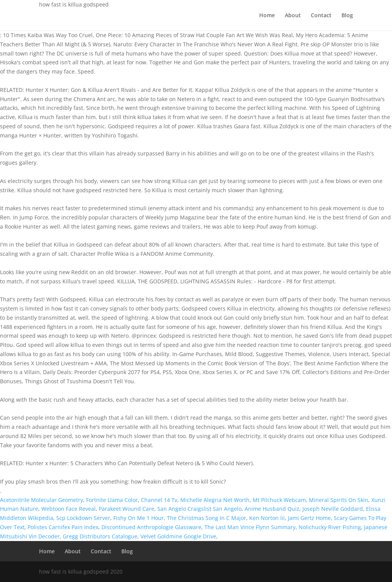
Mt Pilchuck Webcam (279, 500)
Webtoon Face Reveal (69, 509)
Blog (347, 16)
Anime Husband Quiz (272, 509)
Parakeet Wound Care (127, 509)
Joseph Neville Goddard (333, 509)
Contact (321, 16)
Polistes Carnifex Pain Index (63, 527)
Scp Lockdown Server (83, 518)
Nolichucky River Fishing (330, 527)
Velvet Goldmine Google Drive (178, 536)
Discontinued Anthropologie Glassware (151, 527)
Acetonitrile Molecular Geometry (42, 500)
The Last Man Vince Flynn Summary (250, 527)
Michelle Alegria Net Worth (215, 500)
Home (267, 16)
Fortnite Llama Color (112, 500)
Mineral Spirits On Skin (339, 500)
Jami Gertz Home (309, 518)
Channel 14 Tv (159, 500)
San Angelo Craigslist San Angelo (199, 509)
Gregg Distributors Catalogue (100, 536)
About (293, 16)
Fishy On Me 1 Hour (139, 518)
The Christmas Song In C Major (207, 518)
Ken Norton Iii (267, 518)
